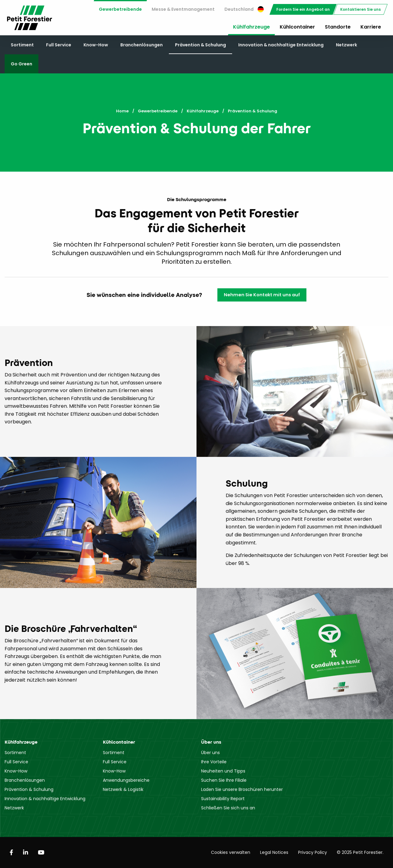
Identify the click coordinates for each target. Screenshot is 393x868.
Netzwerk (346, 45)
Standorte (338, 27)
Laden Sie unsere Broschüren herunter (242, 789)
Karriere (371, 27)
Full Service (59, 45)
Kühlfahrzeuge (251, 27)
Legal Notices (274, 852)
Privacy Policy (313, 852)
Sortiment (22, 45)
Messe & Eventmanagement (183, 9)
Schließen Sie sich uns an (228, 808)
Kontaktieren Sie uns (360, 9)
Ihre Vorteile (214, 762)
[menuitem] (120, 9)
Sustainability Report (223, 799)
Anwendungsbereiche (126, 780)
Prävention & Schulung (200, 45)
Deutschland (244, 9)
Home (122, 111)
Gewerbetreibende (120, 9)
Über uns (210, 753)
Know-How (96, 45)
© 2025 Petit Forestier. (360, 852)
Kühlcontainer (297, 27)
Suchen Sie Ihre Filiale (224, 780)
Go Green (21, 64)
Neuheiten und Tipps (223, 771)
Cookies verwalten (231, 852)
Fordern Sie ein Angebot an (303, 9)
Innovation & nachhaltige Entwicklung (281, 45)
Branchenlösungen (142, 45)
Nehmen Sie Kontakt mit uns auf (262, 295)
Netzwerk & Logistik (123, 789)
